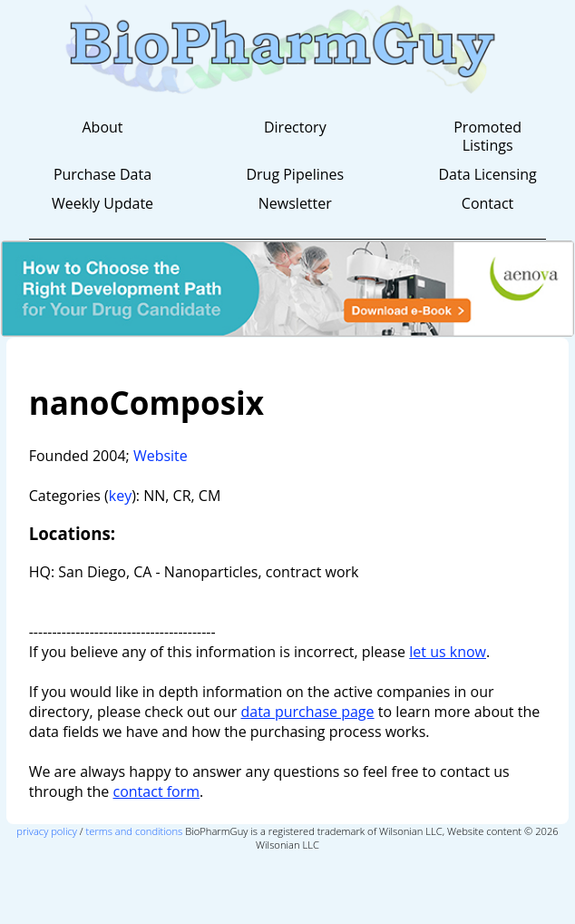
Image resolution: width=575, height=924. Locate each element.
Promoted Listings (487, 136)
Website (161, 456)
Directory (295, 127)
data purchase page (307, 712)
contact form (157, 791)
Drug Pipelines (295, 174)
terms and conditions (135, 831)
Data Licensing (487, 174)
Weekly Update (102, 203)
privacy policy (47, 831)
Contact (487, 203)
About (102, 127)
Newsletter (295, 203)
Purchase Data (102, 174)
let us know (448, 652)
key (120, 496)
